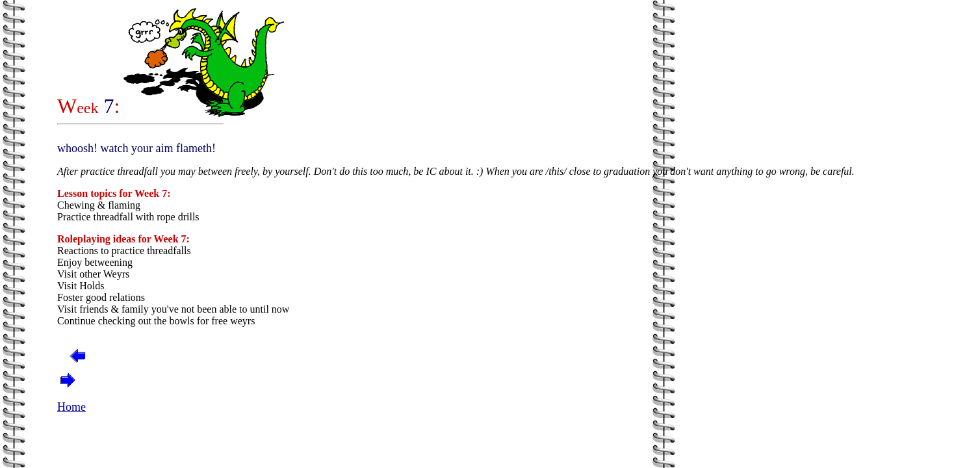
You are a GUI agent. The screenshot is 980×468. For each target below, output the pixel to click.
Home (71, 407)
